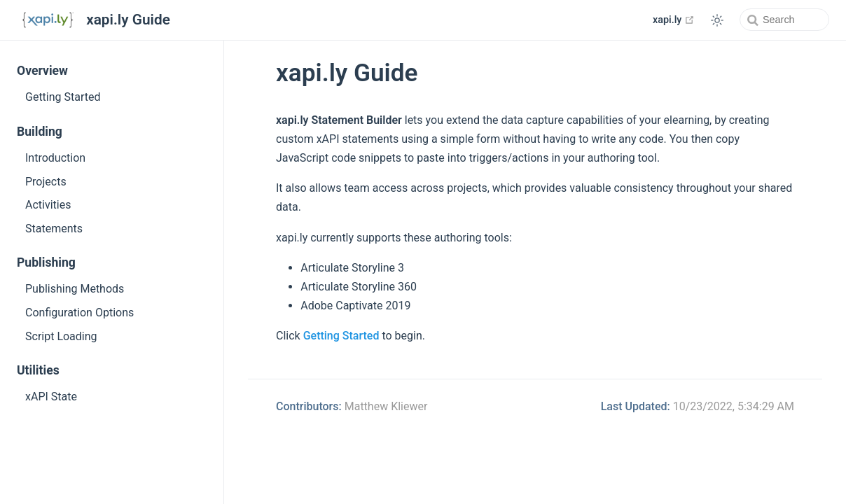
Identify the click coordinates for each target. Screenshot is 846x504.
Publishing (46, 262)
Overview (42, 71)
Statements (54, 229)
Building (40, 132)
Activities (48, 205)
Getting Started (63, 97)
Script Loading (61, 336)
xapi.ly (674, 20)
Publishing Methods (75, 289)
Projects (46, 182)
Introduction (55, 158)
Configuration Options (79, 313)
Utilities (38, 370)
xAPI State (51, 397)
